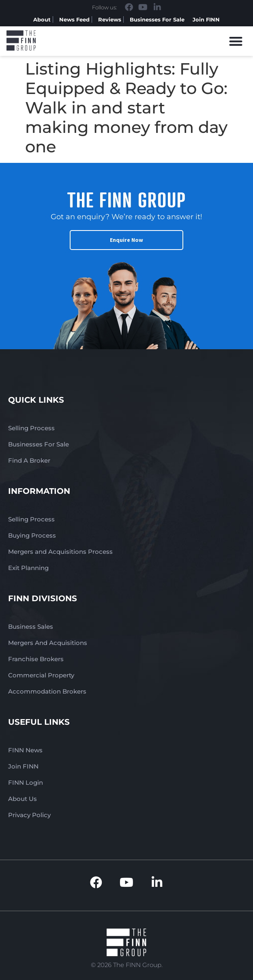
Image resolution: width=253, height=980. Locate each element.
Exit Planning (28, 568)
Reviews (110, 19)
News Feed (74, 19)
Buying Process (32, 535)
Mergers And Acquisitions (48, 643)
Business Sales (31, 627)
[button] (236, 41)
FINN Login (26, 783)
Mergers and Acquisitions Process (60, 552)
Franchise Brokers (36, 659)
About (42, 19)
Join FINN (206, 19)
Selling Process (31, 428)
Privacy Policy (29, 815)
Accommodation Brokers (47, 691)
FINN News (25, 750)
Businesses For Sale (157, 19)
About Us (23, 799)
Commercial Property (41, 675)
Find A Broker (29, 460)
